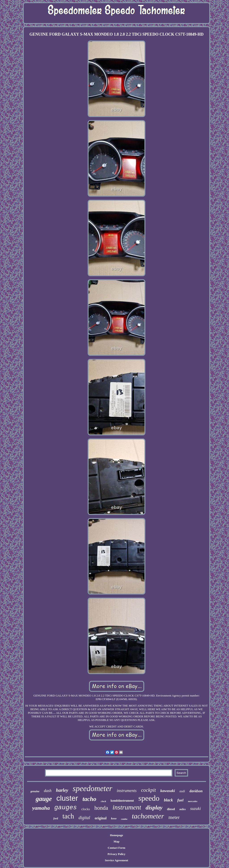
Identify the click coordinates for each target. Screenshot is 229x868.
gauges (66, 808)
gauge (44, 799)
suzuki (195, 808)
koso (114, 818)
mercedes (193, 801)
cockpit (148, 790)
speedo (149, 798)
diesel (171, 809)
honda (101, 808)
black (168, 800)
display (154, 808)
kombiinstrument (122, 801)
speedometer (92, 789)
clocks (86, 809)
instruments (127, 791)
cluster (67, 798)
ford (56, 818)
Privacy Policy (117, 854)
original (101, 818)
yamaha (41, 808)
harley (62, 790)
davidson (196, 791)
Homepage (116, 835)
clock (104, 801)
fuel (180, 800)
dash (48, 791)
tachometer (148, 816)
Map (117, 841)
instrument (127, 807)
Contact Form (117, 848)
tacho (89, 799)
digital (84, 818)
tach (68, 816)
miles (182, 809)
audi (182, 791)
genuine (35, 791)
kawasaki (168, 791)
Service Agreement (117, 860)
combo (124, 819)
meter (174, 817)
